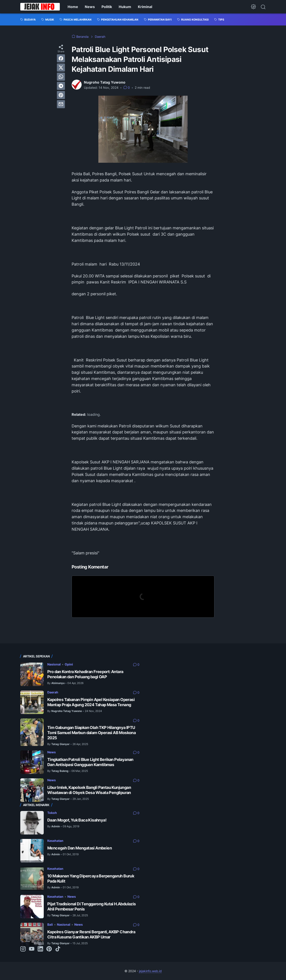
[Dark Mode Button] (253, 7)
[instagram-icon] (23, 949)
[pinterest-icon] (49, 949)
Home (73, 7)
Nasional (54, 664)
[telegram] (61, 86)
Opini (69, 664)
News (90, 7)
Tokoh (52, 813)
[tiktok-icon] (58, 949)
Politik (107, 7)
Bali (50, 924)
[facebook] (61, 58)
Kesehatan (55, 841)
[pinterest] (61, 95)
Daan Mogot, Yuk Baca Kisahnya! (77, 820)
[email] (61, 104)
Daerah (53, 692)
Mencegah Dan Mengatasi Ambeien (80, 848)
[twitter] (61, 68)
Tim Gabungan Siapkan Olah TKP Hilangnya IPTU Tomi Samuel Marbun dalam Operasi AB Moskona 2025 (91, 733)
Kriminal (145, 7)
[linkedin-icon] (40, 949)
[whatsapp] (61, 77)
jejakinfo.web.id (150, 971)
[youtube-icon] (32, 949)
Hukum (125, 7)
